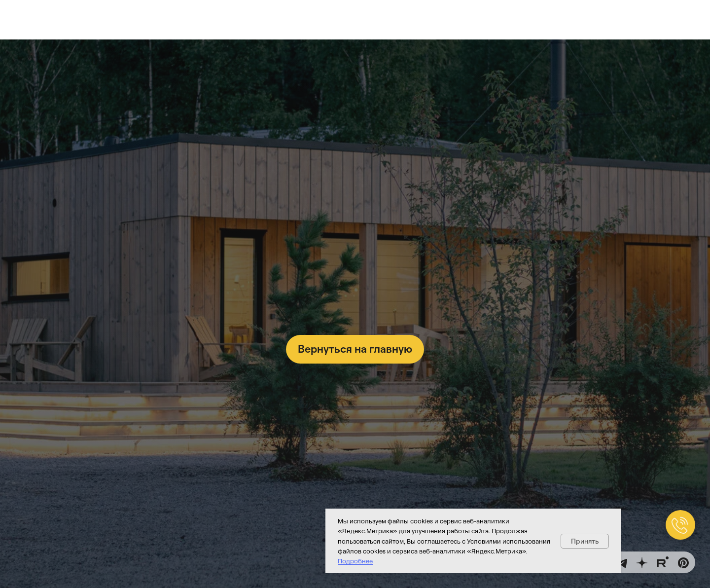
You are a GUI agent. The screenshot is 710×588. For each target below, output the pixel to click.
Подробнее (355, 561)
